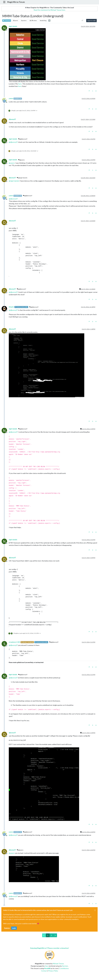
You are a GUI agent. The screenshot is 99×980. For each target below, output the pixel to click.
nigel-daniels (13, 26)
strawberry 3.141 (14, 642)
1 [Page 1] (48, 935)
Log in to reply (91, 20)
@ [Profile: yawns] (12, 163)
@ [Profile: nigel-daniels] (14, 181)
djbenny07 (12, 119)
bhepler (11, 307)
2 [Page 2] (51, 935)
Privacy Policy (53, 971)
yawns (11, 98)
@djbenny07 (23, 139)
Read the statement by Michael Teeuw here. (50, 10)
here (20, 84)
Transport (7, 20)
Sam (46, 966)
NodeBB (47, 968)
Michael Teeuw (58, 964)
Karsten (65, 966)
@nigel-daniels (22, 178)
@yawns (21, 160)
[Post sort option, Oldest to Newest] (82, 21)
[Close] (95, 910)
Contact (44, 971)
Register (7, 928)
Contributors (64, 968)
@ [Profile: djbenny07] (13, 142)
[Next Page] (55, 935)
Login (14, 928)
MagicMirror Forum (16, 2)
